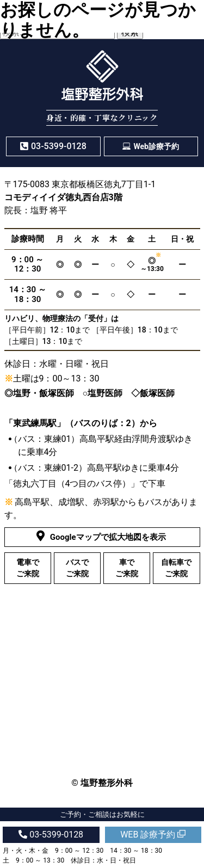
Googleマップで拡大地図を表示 (102, 536)
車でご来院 (127, 568)
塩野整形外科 (107, 783)
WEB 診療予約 (153, 835)
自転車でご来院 (176, 568)
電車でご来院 (28, 568)
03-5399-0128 (51, 835)
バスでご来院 (77, 568)
